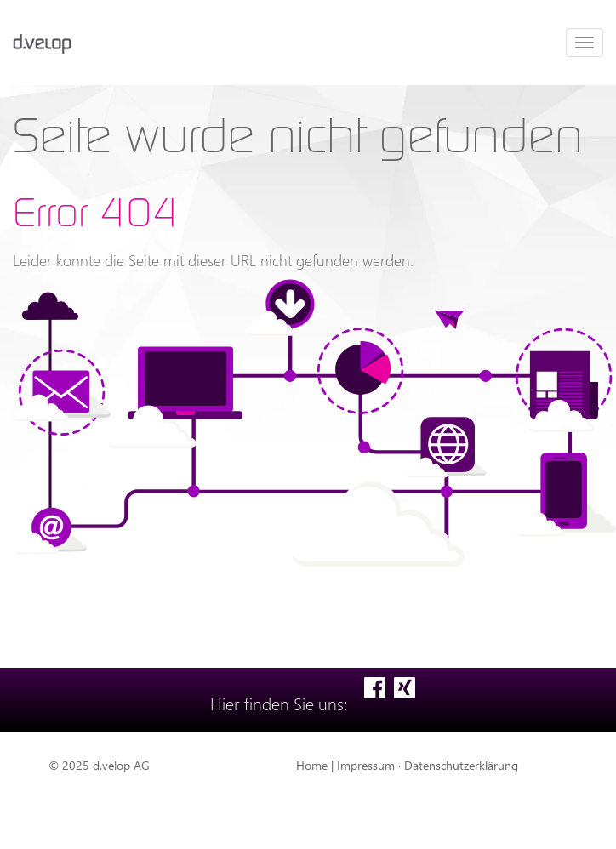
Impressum (366, 765)
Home (312, 765)
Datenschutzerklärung (461, 765)
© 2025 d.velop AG (99, 765)
